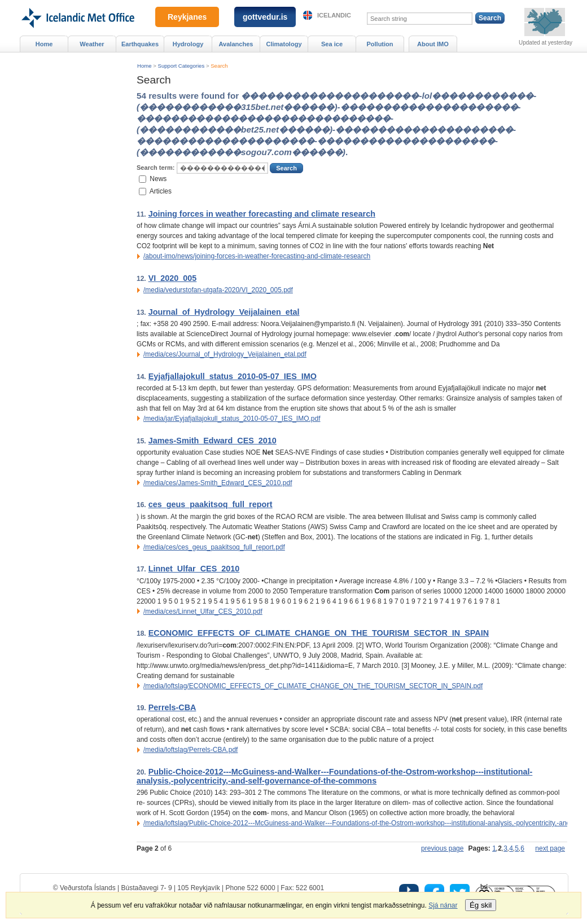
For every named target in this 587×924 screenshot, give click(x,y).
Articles (161, 191)
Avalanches (236, 44)
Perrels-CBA (172, 707)
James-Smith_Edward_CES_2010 (213, 441)
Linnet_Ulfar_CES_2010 (194, 569)
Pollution (380, 44)
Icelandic (334, 15)
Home (144, 66)
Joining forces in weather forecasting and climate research (262, 214)
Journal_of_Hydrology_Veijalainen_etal (224, 312)
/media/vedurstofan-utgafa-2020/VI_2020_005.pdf (218, 290)
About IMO (433, 44)
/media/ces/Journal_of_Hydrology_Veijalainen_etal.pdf (225, 354)
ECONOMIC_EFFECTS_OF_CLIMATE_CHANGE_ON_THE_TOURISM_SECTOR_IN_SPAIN (319, 633)
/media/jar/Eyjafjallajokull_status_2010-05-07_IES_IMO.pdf (232, 419)
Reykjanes (187, 17)
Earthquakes (140, 44)
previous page (442, 848)
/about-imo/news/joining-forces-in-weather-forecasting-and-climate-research (257, 256)
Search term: (155, 168)
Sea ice (332, 44)
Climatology (284, 44)
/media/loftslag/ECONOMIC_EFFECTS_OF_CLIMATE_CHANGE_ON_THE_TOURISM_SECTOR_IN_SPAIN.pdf (313, 686)
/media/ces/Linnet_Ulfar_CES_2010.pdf (203, 611)
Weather (92, 44)
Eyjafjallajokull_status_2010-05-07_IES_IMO (233, 376)
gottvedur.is (265, 17)
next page (550, 848)
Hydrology (188, 44)
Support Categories (181, 66)
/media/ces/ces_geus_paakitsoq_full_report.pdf (214, 547)
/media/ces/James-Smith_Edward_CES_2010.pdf (218, 483)
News (158, 178)
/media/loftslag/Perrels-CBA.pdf (190, 750)
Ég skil (481, 905)
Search (219, 66)
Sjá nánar (443, 905)
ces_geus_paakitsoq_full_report (211, 504)
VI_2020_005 (173, 278)
